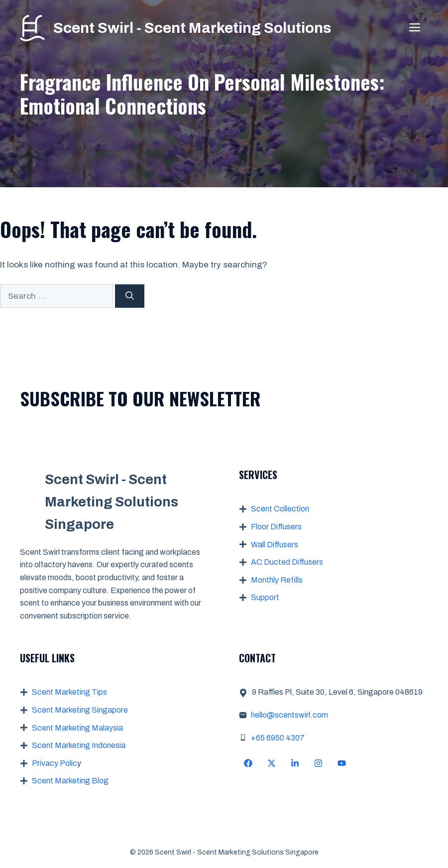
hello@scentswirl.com (289, 715)
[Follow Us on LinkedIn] (295, 763)
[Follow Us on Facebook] (248, 763)
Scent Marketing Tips (69, 692)
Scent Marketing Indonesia (79, 745)
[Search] (130, 296)
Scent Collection (280, 509)
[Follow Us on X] (272, 763)
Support (265, 597)
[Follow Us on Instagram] (318, 763)
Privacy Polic (55, 763)
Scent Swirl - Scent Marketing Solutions (192, 28)
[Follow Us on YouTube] (342, 763)
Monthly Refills (277, 580)
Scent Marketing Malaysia (77, 728)
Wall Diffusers (275, 545)
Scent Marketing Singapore (80, 710)
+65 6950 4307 (278, 738)
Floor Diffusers (276, 527)
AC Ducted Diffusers (287, 562)
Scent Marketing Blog (70, 781)
